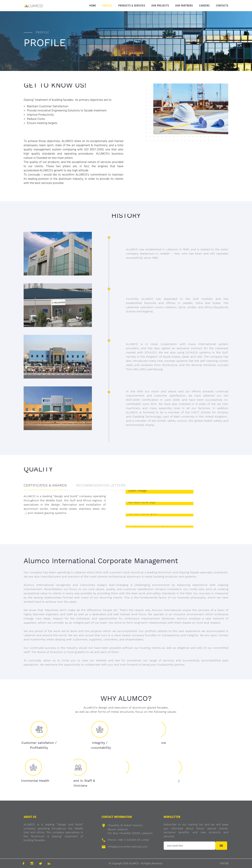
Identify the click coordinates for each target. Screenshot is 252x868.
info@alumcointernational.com (128, 847)
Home (93, 6)
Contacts (222, 6)
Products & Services (132, 6)
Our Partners (184, 6)
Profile (107, 6)
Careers (204, 6)
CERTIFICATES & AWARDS (45, 485)
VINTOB (224, 863)
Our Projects (160, 6)
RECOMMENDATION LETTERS (101, 485)
